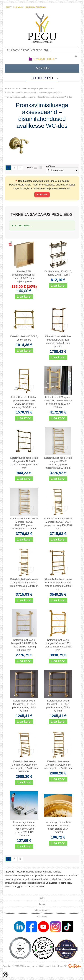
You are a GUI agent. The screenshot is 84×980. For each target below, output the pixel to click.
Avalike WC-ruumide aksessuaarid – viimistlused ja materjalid (32, 93)
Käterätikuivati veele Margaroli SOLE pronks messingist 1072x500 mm (58, 765)
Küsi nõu (42, 195)
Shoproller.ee (75, 966)
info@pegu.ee (20, 887)
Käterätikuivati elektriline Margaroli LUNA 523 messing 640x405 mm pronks (58, 341)
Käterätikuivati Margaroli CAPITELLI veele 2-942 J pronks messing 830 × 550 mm (58, 402)
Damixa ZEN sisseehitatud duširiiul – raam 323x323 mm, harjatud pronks (24, 276)
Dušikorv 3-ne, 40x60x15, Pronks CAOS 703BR (58, 273)
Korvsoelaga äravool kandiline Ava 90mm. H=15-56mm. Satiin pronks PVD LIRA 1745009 (24, 829)
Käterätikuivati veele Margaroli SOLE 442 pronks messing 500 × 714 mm (58, 706)
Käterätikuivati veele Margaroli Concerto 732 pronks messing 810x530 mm (58, 645)
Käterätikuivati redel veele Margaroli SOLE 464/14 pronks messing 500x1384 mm (24, 584)
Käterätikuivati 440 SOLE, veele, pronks (24, 338)
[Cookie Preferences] (5, 975)
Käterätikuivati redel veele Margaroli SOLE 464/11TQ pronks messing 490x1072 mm (24, 524)
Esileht (8, 88)
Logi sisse (18, 7)
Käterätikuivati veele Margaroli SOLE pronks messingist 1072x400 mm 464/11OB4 (24, 766)
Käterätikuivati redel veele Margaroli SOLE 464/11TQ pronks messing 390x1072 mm (58, 463)
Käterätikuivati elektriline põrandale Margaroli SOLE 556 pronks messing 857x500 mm (24, 402)
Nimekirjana (35, 168)
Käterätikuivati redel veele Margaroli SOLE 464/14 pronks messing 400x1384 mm (58, 524)
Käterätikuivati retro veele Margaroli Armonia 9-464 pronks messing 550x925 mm (58, 584)
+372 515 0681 (37, 887)
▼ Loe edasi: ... (24, 226)
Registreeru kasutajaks (35, 7)
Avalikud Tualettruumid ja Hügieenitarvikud (32, 88)
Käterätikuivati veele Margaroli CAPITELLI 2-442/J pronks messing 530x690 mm (24, 645)
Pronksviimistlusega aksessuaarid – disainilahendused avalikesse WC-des (38, 97)
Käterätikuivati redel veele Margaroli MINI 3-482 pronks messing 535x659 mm (24, 463)
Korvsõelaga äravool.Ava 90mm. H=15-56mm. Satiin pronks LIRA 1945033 (58, 827)
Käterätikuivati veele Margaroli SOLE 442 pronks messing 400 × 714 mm (24, 706)
